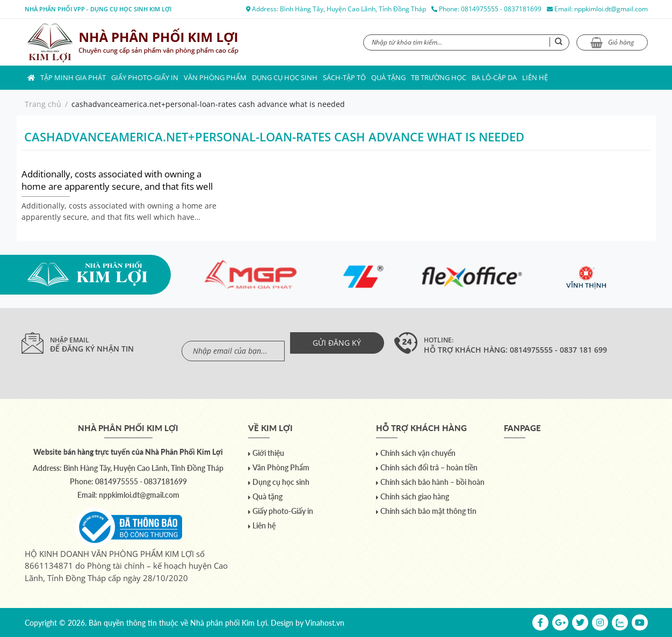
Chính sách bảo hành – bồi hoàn (432, 482)
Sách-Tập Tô (344, 78)
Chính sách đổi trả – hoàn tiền (429, 467)
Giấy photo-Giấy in (145, 78)
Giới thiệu (268, 453)
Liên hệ (535, 78)
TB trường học (439, 78)
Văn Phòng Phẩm (215, 78)
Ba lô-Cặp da (494, 78)
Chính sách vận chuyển (418, 453)
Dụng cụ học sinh (285, 78)
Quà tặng (388, 78)
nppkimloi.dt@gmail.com (611, 9)
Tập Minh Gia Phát (73, 78)
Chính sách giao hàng (415, 496)
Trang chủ (43, 104)
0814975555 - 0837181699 (501, 9)
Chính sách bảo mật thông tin (428, 511)
